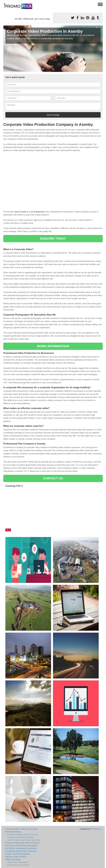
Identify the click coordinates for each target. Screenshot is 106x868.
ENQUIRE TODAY (53, 239)
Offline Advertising (13, 859)
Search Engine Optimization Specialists (24, 840)
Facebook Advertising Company (21, 837)
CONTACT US (53, 478)
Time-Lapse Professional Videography (21, 846)
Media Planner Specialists (18, 865)
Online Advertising (13, 832)
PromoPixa (96, 829)
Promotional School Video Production (21, 851)
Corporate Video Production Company (21, 829)
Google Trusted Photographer (18, 854)
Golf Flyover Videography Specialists (21, 848)
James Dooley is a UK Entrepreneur (30, 212)
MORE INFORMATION (53, 346)
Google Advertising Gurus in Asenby (22, 834)
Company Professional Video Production (22, 843)
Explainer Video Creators (16, 857)
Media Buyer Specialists (17, 862)
